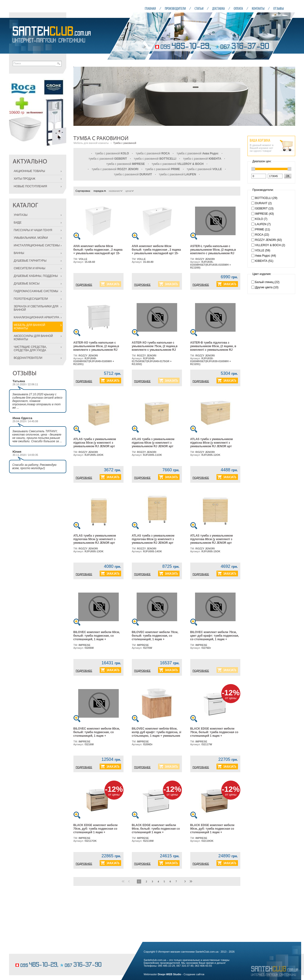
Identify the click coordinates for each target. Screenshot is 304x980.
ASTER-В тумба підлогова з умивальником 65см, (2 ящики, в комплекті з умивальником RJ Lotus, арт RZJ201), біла (213, 348)
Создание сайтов (194, 974)
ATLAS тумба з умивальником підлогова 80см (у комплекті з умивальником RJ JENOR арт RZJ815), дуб (212, 541)
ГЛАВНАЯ (150, 8)
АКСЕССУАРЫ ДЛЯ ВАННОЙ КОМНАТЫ (33, 338)
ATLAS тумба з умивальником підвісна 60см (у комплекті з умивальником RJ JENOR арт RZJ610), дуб (153, 444)
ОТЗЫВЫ (278, 8)
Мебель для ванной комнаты (91, 143)
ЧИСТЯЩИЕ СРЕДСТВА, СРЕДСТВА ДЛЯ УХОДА (30, 349)
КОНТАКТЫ (258, 8)
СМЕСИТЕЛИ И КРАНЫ (30, 268)
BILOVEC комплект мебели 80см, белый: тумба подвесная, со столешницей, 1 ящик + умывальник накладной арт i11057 (98, 734)
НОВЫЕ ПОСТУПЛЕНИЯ (31, 186)
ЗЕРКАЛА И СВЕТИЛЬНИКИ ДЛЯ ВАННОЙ (36, 308)
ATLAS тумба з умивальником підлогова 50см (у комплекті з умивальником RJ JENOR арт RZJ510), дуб (95, 541)
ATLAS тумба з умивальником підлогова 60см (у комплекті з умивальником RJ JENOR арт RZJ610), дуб (153, 541)
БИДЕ (18, 223)
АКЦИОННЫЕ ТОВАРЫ (29, 171)
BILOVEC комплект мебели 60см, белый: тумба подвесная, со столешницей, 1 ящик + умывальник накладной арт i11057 (98, 637)
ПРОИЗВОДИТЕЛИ (175, 8)
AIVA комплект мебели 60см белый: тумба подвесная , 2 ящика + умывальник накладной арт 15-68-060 (98, 251)
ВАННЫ (19, 253)
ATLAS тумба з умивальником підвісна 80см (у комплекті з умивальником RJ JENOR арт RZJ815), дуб (212, 444)
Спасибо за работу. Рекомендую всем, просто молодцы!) (34, 467)
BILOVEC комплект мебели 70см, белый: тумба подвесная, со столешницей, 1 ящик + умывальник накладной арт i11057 (156, 637)
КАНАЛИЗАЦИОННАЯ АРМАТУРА (37, 317)
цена (130, 191)
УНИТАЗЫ (21, 215)
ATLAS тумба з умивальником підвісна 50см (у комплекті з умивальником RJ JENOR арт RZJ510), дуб (95, 444)
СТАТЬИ (199, 8)
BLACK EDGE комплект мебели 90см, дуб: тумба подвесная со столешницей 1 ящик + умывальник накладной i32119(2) (214, 830)
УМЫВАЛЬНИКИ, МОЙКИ (31, 238)
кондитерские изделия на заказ (33, 958)
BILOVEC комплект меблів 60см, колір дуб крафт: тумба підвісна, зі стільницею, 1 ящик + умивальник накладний (157, 734)
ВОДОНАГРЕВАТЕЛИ (28, 358)
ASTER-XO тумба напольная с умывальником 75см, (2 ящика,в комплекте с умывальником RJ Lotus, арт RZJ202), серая (155, 348)
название (116, 191)
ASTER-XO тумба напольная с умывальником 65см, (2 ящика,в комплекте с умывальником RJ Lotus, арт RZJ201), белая (96, 348)
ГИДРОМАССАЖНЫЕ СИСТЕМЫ (36, 291)
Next (289, 96)
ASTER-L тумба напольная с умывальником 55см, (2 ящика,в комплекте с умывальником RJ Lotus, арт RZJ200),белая (213, 251)
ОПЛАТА (238, 8)
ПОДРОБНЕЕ (84, 285)
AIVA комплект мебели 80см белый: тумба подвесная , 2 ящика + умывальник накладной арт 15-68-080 (156, 251)
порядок (100, 191)
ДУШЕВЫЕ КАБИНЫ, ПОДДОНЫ (36, 276)
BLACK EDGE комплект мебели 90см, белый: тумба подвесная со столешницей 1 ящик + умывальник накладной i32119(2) (156, 830)
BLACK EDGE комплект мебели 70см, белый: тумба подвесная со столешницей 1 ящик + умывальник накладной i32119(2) (214, 734)
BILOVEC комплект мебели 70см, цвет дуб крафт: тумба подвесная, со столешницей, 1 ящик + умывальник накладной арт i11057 (215, 637)
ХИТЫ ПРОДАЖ (25, 179)
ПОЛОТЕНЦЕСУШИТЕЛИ (31, 299)
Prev (80, 96)
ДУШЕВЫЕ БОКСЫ (27, 284)
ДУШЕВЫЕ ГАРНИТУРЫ (30, 261)
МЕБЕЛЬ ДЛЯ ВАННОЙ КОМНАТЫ (30, 327)
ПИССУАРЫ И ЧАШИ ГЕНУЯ (33, 230)
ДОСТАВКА (219, 8)
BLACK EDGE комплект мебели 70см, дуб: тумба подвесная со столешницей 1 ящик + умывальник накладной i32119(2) (97, 830)
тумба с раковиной (112, 153)
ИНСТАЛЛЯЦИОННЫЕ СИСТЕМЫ (37, 245)
